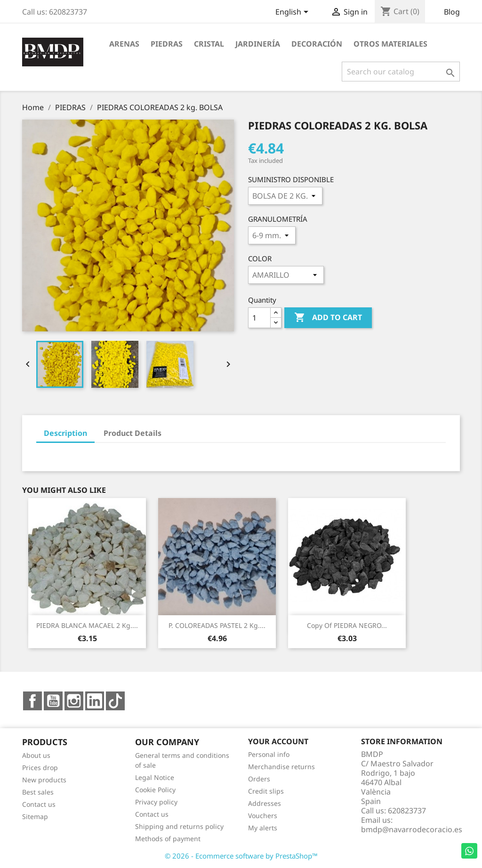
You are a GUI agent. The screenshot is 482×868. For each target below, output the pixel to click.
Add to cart (328, 318)
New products (44, 780)
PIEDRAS (167, 44)
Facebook (32, 701)
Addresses (265, 803)
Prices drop (40, 768)
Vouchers (263, 816)
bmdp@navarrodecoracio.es (412, 829)
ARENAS (124, 44)
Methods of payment (168, 839)
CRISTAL (209, 44)
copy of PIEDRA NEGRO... (347, 625)
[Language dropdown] (293, 13)
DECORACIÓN (317, 44)
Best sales (38, 792)
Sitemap (35, 816)
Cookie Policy (155, 790)
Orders (259, 779)
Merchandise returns (281, 767)
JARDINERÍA (258, 44)
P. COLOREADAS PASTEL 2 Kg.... (217, 625)
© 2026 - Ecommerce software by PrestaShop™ (241, 856)
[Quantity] (259, 318)
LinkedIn (95, 701)
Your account (278, 741)
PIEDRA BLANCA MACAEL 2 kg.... (87, 625)
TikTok (115, 701)
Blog (452, 12)
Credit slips (266, 791)
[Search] (401, 72)
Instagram (74, 701)
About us (36, 755)
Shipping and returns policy (179, 826)
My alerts (263, 828)
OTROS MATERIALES (390, 44)
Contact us (39, 804)
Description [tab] (65, 433)
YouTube (53, 701)
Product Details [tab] (133, 433)
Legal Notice (155, 777)
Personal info (269, 754)
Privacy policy (156, 802)
